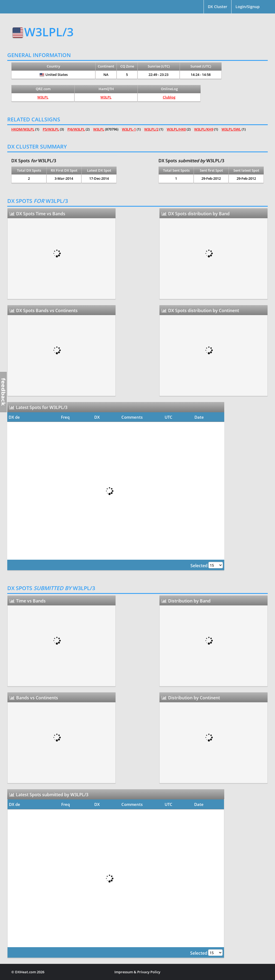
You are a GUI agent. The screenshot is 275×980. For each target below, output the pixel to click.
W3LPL (43, 97)
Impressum (124, 972)
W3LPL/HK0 (176, 129)
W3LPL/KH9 (204, 129)
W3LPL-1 (129, 129)
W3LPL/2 (151, 129)
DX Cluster (218, 7)
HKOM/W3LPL (23, 129)
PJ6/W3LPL (76, 129)
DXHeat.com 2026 (30, 972)
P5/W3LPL (51, 129)
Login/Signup (248, 7)
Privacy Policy (149, 972)
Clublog (169, 97)
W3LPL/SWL (231, 129)
